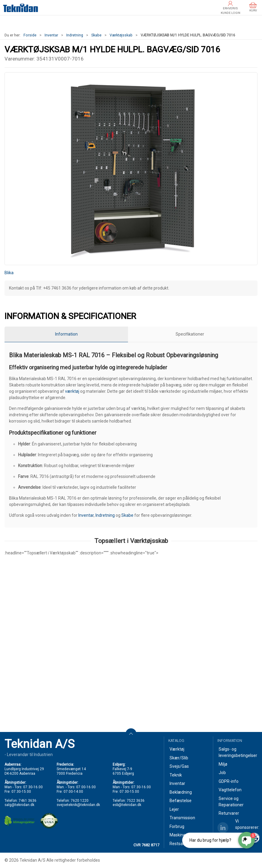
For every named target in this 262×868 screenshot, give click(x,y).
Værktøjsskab (121, 35)
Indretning (75, 35)
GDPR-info (229, 781)
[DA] (21, 8)
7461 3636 (28, 801)
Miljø (223, 764)
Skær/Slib (179, 758)
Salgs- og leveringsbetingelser (238, 752)
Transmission (182, 818)
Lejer (174, 809)
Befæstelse (181, 801)
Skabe (96, 35)
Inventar (51, 35)
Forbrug (177, 826)
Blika (9, 273)
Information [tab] (66, 334)
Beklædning (181, 792)
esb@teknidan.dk (127, 805)
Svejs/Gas (179, 766)
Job (222, 773)
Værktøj (177, 749)
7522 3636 (136, 801)
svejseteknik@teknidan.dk (78, 805)
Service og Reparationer (231, 802)
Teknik (176, 775)
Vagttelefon (230, 790)
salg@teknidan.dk (19, 805)
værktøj (72, 391)
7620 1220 (80, 801)
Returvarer (229, 813)
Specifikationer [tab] (190, 334)
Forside (30, 35)
